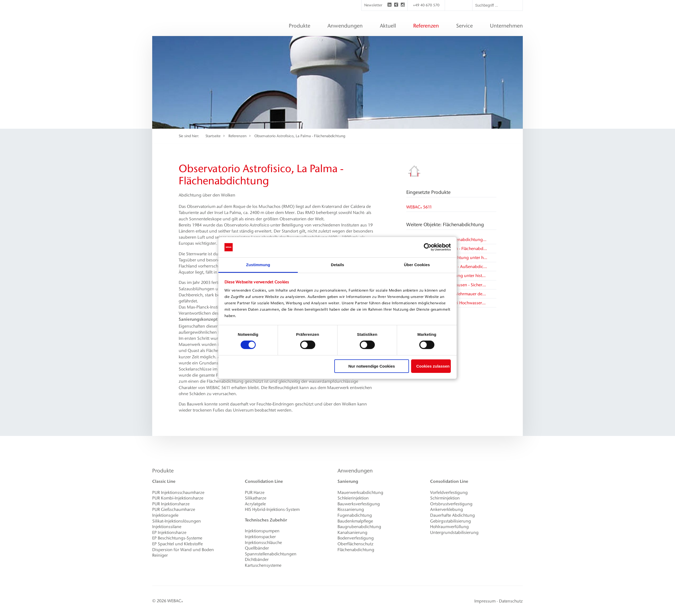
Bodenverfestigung (356, 538)
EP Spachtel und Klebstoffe (177, 544)
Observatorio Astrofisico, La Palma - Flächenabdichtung (300, 136)
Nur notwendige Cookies (372, 366)
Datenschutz (511, 601)
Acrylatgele (255, 504)
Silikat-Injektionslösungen (177, 521)
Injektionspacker (260, 537)
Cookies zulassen (433, 366)
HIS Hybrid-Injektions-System (272, 509)
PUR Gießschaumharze (174, 509)
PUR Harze (255, 492)
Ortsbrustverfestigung (451, 504)
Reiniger (160, 555)
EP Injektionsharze (169, 532)
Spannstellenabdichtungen (271, 554)
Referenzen (237, 136)
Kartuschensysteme (263, 565)
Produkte (163, 471)
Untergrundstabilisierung (454, 532)
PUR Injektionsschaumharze (178, 492)
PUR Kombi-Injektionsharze (178, 498)
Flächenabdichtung (356, 550)
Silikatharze (256, 498)
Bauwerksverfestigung (359, 504)
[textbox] (498, 5)
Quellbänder (257, 548)
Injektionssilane (167, 527)
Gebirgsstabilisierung (451, 521)
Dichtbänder (257, 559)
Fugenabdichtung (355, 515)
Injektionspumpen (262, 531)
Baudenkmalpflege (355, 521)
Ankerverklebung (447, 509)
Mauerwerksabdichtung (360, 492)
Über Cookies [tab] (417, 265)
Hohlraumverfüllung (449, 527)
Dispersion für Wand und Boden (183, 550)
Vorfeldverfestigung (449, 492)
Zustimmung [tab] (258, 265)
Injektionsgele (165, 515)
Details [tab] (337, 265)
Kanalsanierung (352, 532)
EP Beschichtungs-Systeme (177, 538)
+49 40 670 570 (426, 5)
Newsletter (373, 5)
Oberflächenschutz (355, 544)
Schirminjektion (445, 498)
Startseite (213, 136)
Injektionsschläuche (263, 543)
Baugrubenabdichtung (359, 527)
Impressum (485, 601)
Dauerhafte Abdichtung (453, 515)
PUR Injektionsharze (171, 504)
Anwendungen (355, 471)
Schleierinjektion (353, 498)
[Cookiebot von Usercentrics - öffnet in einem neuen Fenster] (428, 247)
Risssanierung (351, 509)
